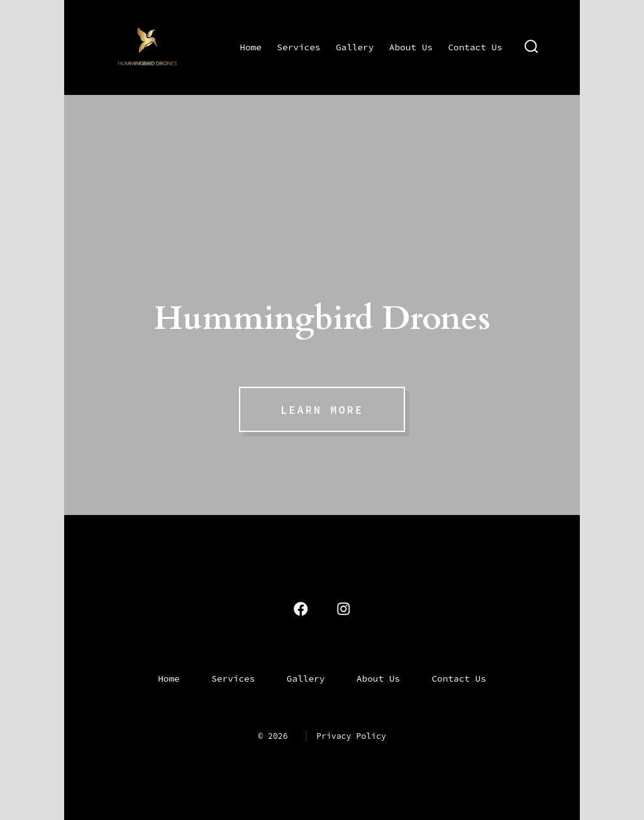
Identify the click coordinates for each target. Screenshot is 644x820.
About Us (411, 47)
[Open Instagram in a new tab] (343, 609)
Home (251, 47)
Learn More (322, 410)
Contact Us (475, 47)
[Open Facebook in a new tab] (301, 609)
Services (298, 47)
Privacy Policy (351, 736)
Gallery (355, 47)
